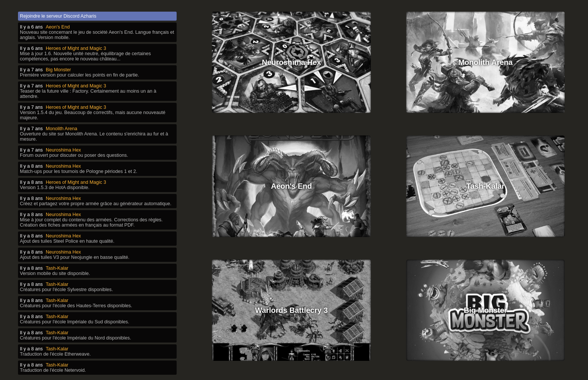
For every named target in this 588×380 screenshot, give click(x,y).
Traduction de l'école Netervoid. (53, 370)
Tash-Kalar (486, 182)
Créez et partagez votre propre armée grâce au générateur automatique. (96, 204)
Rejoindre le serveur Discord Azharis (58, 16)
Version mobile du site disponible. (55, 273)
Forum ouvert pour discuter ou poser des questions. (74, 155)
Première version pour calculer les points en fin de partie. (79, 75)
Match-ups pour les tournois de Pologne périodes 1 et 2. (79, 171)
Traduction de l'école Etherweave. (55, 354)
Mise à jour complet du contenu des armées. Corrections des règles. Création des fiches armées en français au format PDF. (91, 222)
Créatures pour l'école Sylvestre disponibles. (66, 290)
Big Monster (486, 304)
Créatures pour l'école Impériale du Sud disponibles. (75, 322)
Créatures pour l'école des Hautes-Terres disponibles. (76, 306)
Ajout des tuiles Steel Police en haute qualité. (67, 241)
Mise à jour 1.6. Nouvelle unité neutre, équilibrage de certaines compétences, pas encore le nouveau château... (85, 56)
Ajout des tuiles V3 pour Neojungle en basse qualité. (75, 257)
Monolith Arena (485, 61)
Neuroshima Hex (291, 61)
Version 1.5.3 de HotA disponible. (55, 188)
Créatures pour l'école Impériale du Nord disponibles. (75, 338)
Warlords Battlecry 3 (291, 304)
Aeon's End (292, 182)
